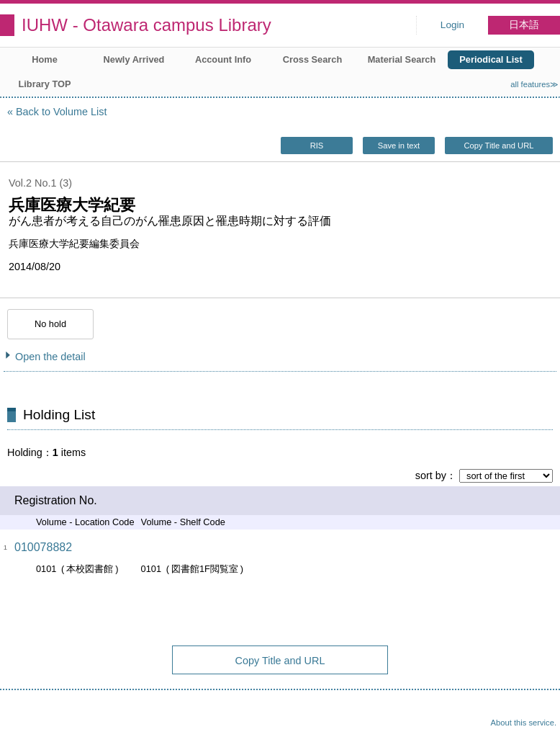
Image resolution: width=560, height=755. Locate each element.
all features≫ (534, 84)
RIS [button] (317, 146)
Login (452, 25)
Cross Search (313, 59)
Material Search (402, 59)
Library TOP (44, 84)
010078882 (43, 547)
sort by (431, 475)
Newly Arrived (134, 59)
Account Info (223, 59)
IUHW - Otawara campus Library (146, 25)
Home (45, 59)
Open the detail (50, 357)
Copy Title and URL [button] (498, 146)
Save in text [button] (399, 146)
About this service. (524, 723)
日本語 (524, 25)
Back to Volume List (61, 112)
